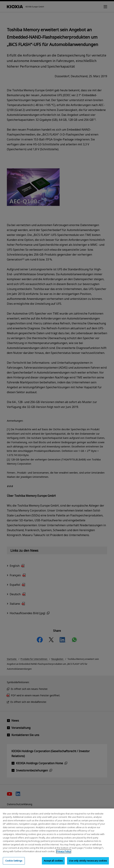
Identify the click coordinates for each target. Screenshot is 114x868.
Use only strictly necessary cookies (88, 863)
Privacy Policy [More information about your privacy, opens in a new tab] (64, 854)
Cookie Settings (14, 863)
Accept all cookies (53, 863)
